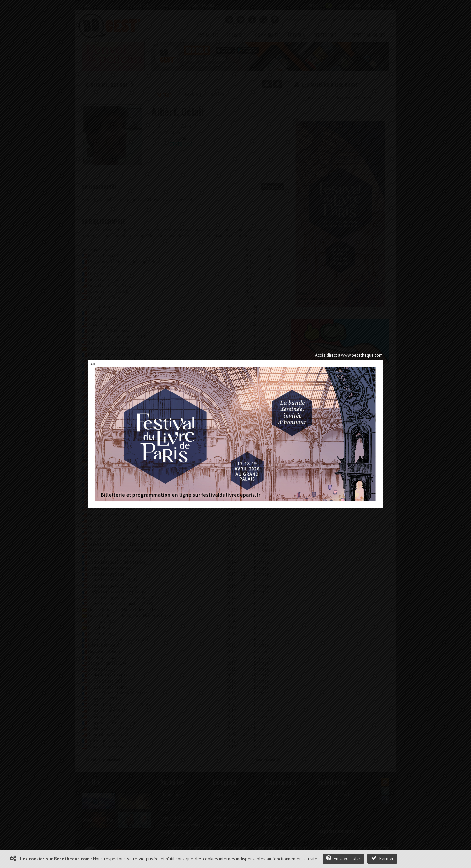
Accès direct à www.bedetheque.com (349, 355)
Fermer (382, 858)
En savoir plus (343, 858)
